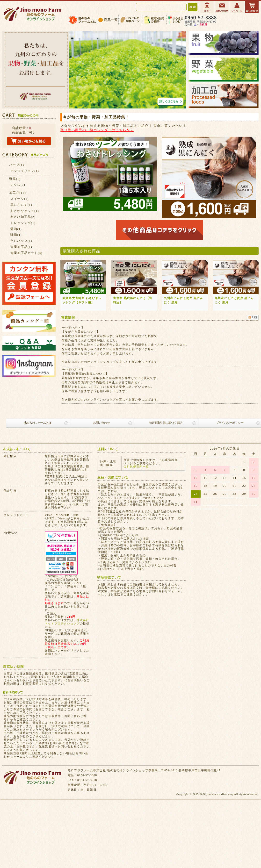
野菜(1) (15, 179)
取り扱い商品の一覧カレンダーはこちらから (97, 130)
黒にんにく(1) (21, 205)
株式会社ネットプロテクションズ (67, 622)
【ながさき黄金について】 (81, 332)
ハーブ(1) (17, 165)
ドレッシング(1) (23, 223)
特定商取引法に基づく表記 (166, 423)
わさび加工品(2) (23, 217)
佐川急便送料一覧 (136, 467)
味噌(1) (16, 235)
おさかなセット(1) (25, 211)
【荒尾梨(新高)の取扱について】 (85, 374)
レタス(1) (18, 185)
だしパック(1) (21, 241)
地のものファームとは (37, 423)
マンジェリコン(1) (25, 171)
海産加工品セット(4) (26, 253)
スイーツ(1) (20, 199)
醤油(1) (16, 229)
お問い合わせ (101, 423)
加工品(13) (18, 193)
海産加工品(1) (21, 247)
